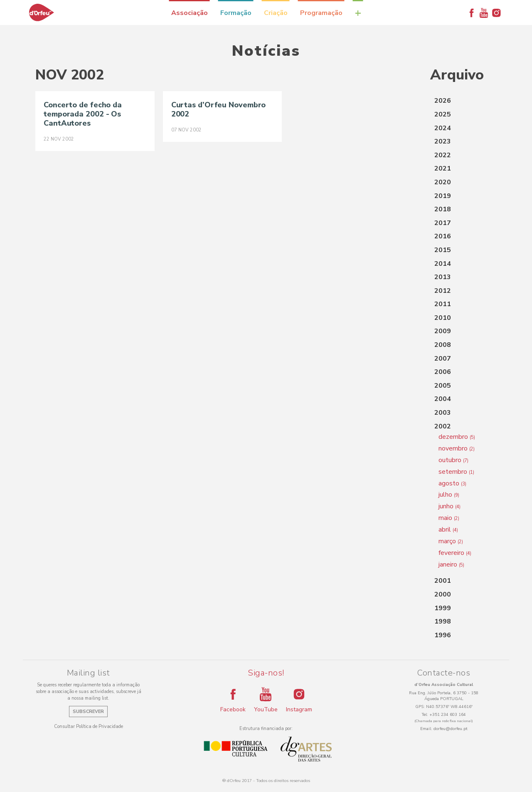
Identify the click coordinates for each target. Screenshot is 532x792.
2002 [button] (443, 426)
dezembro (457, 437)
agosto (452, 483)
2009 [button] (443, 331)
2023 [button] (443, 141)
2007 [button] (443, 359)
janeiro (451, 564)
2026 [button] (443, 101)
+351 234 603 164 (448, 715)
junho (449, 506)
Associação (190, 13)
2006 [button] (443, 372)
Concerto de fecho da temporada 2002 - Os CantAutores (83, 114)
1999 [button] (443, 608)
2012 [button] (443, 291)
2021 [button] (443, 168)
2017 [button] (443, 223)
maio (449, 518)
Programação (321, 13)
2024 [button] (443, 128)
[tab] (463, 101)
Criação (276, 13)
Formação (236, 13)
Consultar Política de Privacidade (89, 726)
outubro (453, 460)
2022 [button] (443, 155)
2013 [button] (443, 277)
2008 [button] (443, 345)
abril (448, 530)
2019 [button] (443, 196)
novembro (457, 448)
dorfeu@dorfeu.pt (451, 729)
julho (449, 495)
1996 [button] (443, 635)
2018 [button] (443, 209)
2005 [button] (443, 386)
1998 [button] (443, 621)
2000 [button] (443, 594)
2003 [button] (443, 413)
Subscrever (88, 712)
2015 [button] (443, 250)
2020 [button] (443, 182)
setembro (456, 472)
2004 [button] (443, 399)
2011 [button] (443, 304)
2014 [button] (443, 264)
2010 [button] (443, 318)
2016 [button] (443, 236)
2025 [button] (443, 114)
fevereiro (455, 553)
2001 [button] (443, 581)
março (451, 541)
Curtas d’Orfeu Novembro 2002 (219, 109)
